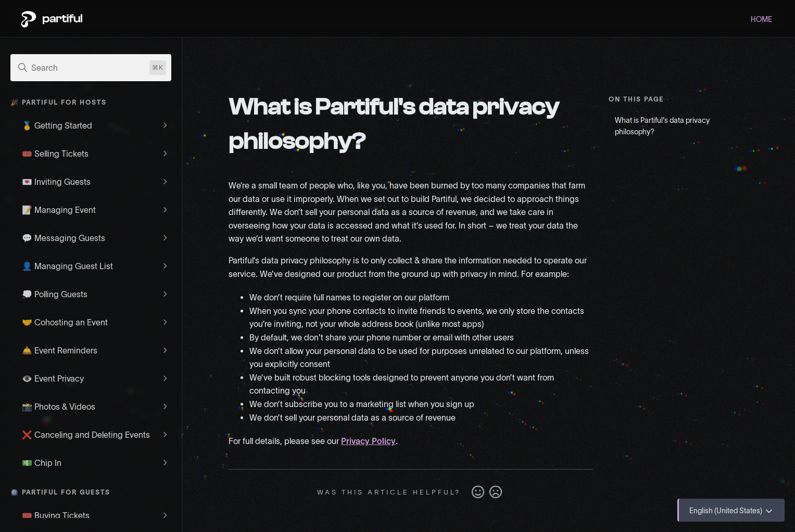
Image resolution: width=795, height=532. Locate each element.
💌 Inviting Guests (56, 182)
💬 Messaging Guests (64, 238)
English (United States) (732, 511)
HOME (761, 19)
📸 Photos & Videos (59, 407)
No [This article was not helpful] (496, 492)
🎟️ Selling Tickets (55, 154)
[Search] (91, 68)
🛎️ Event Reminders (60, 350)
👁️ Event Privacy (53, 378)
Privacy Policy (368, 441)
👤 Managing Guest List (67, 266)
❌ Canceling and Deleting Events (86, 435)
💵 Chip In (42, 463)
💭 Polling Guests (55, 294)
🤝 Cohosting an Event (65, 322)
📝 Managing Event (59, 210)
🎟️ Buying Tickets (56, 515)
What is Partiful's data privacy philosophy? (662, 126)
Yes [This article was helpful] (478, 492)
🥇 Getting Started (57, 125)
